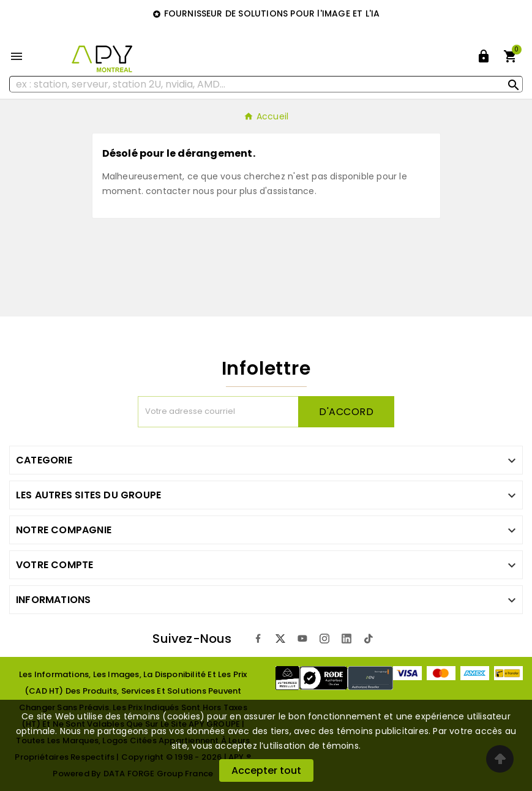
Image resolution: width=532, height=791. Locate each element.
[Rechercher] (266, 84)
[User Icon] (484, 56)
